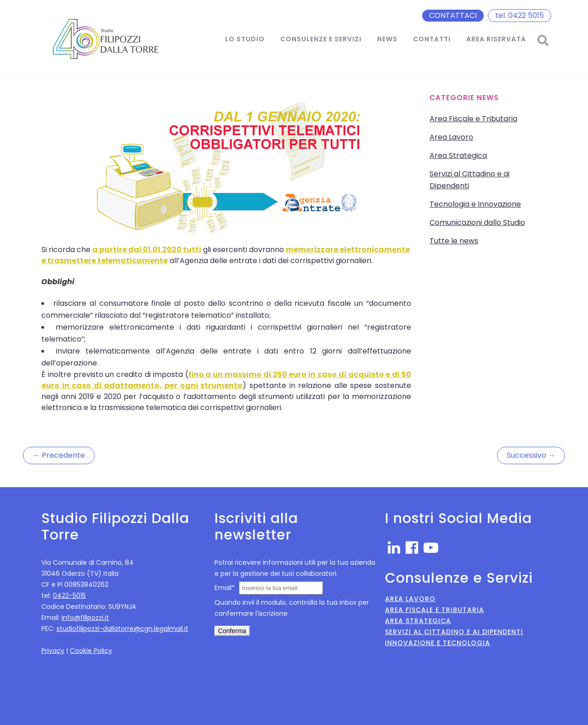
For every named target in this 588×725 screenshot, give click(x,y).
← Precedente (59, 455)
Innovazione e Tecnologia (438, 643)
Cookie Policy (91, 651)
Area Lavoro (451, 137)
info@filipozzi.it (85, 618)
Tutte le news (454, 241)
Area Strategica (458, 155)
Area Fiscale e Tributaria (473, 119)
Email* (225, 588)
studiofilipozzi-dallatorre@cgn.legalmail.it (122, 629)
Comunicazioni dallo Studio (477, 222)
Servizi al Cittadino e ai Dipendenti (454, 632)
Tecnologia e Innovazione (475, 204)
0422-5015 (69, 596)
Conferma (232, 631)
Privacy (53, 651)
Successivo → (531, 455)
